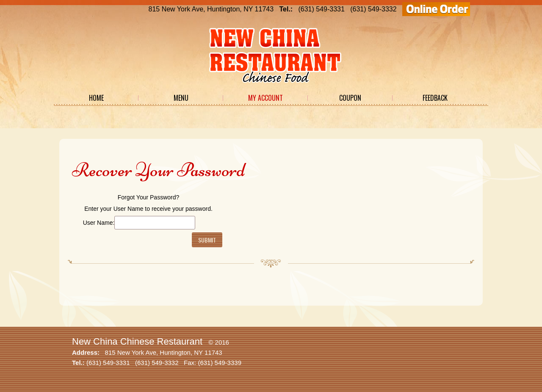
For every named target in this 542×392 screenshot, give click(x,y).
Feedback (435, 98)
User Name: (99, 223)
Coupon (350, 98)
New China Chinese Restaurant (137, 341)
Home (96, 98)
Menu (181, 98)
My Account (265, 98)
